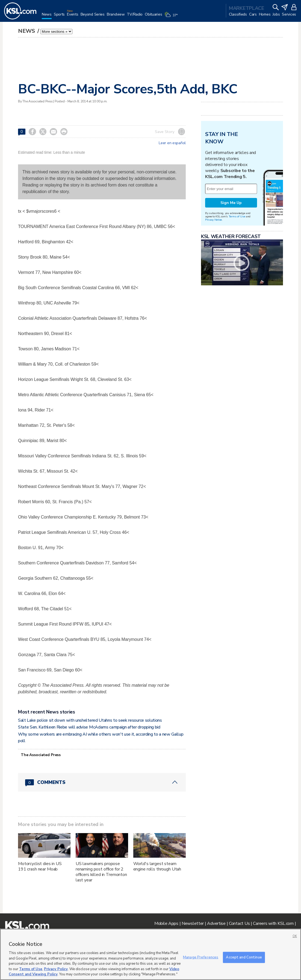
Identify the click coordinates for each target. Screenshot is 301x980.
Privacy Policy (56, 969)
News (27, 31)
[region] (150, 954)
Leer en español (172, 143)
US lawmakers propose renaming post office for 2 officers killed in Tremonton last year (101, 872)
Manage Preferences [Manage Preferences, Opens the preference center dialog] (201, 957)
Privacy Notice (213, 220)
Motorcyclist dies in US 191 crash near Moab (40, 866)
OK (295, 936)
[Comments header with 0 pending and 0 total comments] (102, 782)
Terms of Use (237, 216)
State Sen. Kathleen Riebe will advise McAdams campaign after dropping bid (89, 727)
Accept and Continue (244, 957)
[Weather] (172, 17)
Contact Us (239, 923)
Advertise (216, 923)
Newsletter (193, 923)
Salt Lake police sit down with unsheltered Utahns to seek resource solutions (90, 720)
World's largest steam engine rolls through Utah (157, 866)
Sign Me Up (231, 203)
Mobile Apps (166, 923)
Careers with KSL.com (273, 923)
